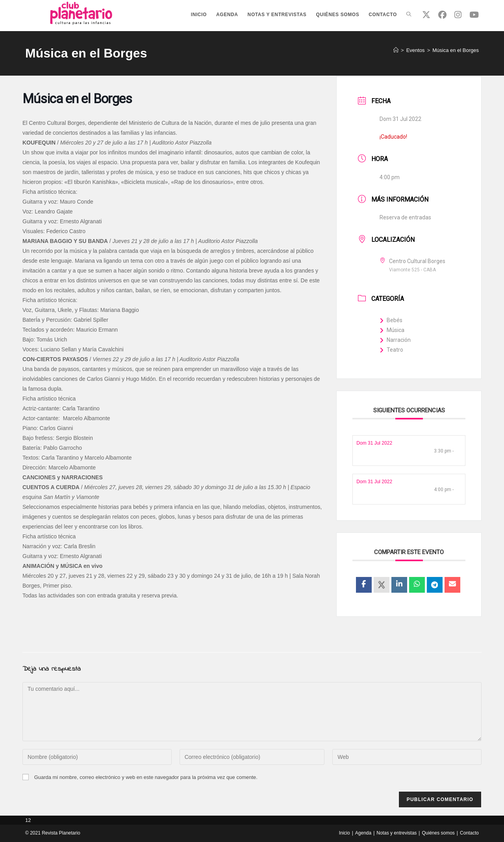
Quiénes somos (438, 833)
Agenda (363, 833)
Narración (395, 340)
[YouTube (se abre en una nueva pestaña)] (474, 15)
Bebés (391, 320)
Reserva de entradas (405, 217)
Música (392, 330)
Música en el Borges (456, 50)
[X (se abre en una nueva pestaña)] (426, 15)
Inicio (345, 833)
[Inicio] (396, 50)
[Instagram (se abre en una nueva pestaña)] (458, 15)
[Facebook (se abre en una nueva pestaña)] (442, 15)
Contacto (469, 833)
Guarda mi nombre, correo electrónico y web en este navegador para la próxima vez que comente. (146, 777)
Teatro (391, 350)
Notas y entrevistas (397, 833)
